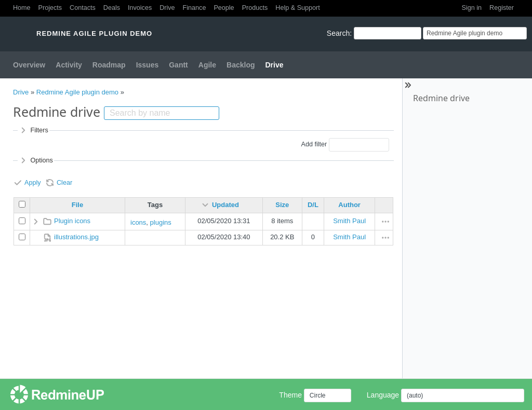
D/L (313, 205)
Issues (148, 65)
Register (502, 8)
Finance (195, 8)
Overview (29, 65)
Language (383, 395)
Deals (112, 8)
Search (338, 33)
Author (349, 205)
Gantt (178, 65)
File (77, 205)
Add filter (314, 144)
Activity (69, 65)
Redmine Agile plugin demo (77, 92)
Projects (50, 8)
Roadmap (109, 65)
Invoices (140, 8)
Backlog (241, 65)
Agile (207, 65)
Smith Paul (349, 221)
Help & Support (297, 8)
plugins (161, 222)
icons (138, 222)
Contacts (83, 8)
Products (255, 8)
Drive (167, 8)
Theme (290, 395)
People (224, 8)
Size (282, 205)
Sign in (472, 8)
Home (22, 8)
